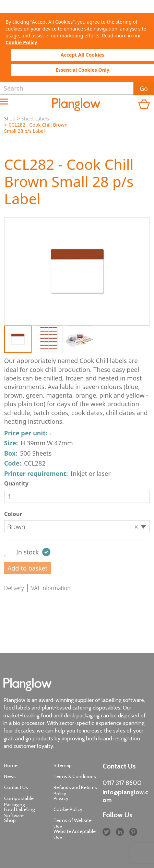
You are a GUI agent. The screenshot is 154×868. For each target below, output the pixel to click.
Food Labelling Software (19, 812)
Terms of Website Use (73, 823)
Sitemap (63, 765)
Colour (13, 514)
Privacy (61, 798)
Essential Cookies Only (82, 70)
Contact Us (16, 787)
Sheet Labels (35, 119)
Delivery (14, 588)
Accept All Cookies (82, 55)
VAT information (51, 588)
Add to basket (27, 568)
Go (144, 89)
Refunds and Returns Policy (75, 790)
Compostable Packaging (19, 801)
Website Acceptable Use (75, 834)
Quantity (16, 483)
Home (11, 765)
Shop (10, 119)
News (10, 776)
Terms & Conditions (75, 776)
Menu (8, 103)
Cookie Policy (21, 42)
